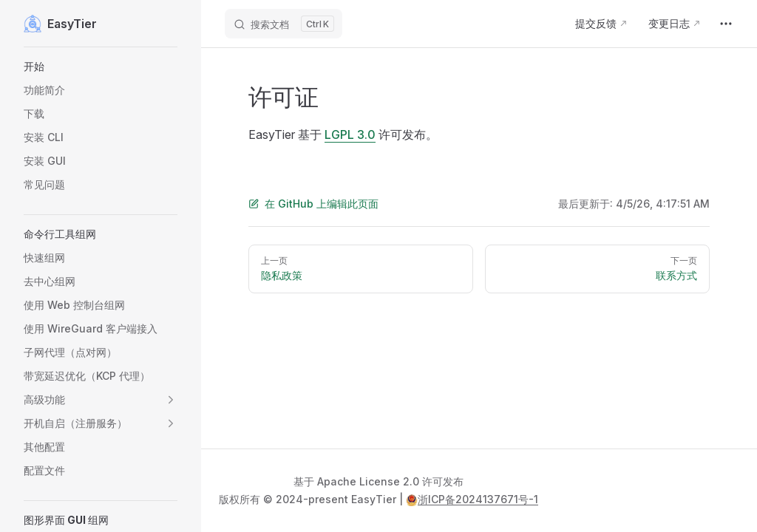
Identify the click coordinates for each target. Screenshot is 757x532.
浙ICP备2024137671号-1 (472, 499)
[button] (101, 66)
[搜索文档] (284, 24)
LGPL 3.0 (350, 134)
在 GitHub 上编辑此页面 (313, 204)
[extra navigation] (726, 24)
